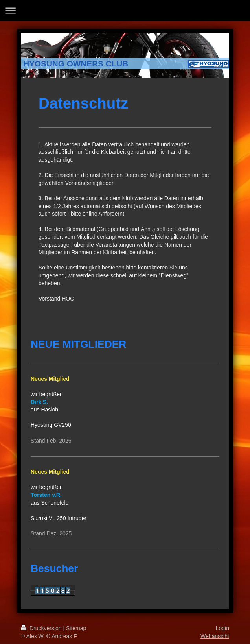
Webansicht (215, 636)
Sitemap (76, 628)
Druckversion (42, 628)
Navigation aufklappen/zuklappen (125, 10)
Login (222, 628)
